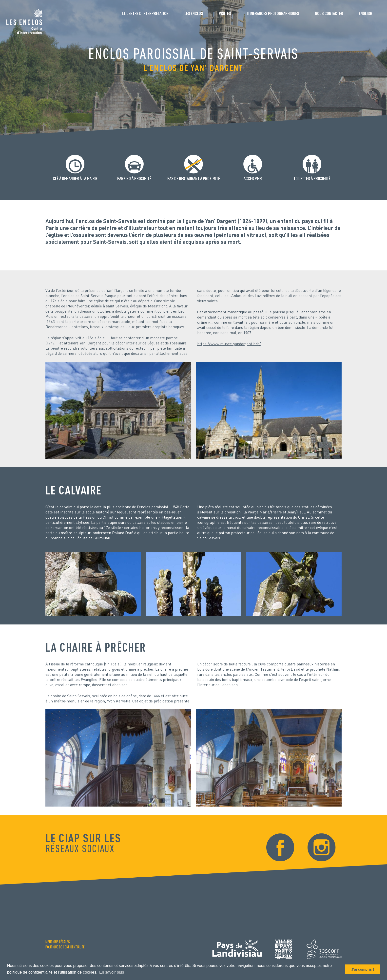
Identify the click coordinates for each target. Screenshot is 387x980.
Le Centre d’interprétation (145, 13)
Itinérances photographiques (273, 13)
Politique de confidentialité (65, 947)
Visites (225, 13)
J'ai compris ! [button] (363, 969)
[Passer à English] (366, 15)
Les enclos (194, 13)
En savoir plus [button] (112, 972)
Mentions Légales (58, 942)
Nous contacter (329, 13)
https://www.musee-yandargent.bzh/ (229, 344)
